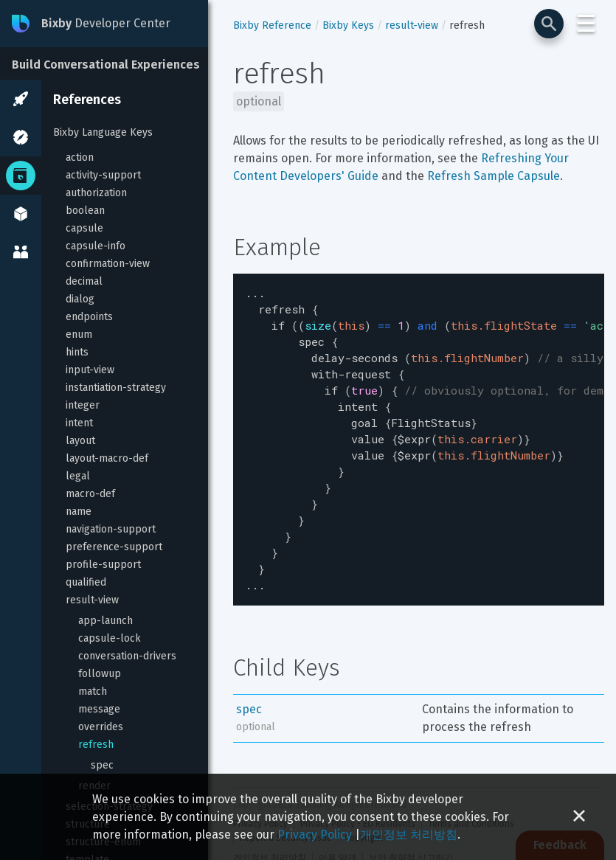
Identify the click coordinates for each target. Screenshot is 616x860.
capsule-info (96, 246)
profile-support (103, 565)
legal (78, 476)
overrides (101, 727)
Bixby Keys (348, 25)
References (87, 100)
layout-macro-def (107, 458)
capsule (84, 228)
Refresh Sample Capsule (494, 176)
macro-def (90, 494)
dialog (80, 299)
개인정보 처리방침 (409, 835)
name (79, 512)
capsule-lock (110, 638)
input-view (90, 370)
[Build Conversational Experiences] (111, 63)
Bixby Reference (272, 25)
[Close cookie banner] (579, 817)
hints (77, 352)
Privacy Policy (315, 835)
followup (100, 674)
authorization (96, 193)
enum (79, 334)
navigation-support (111, 529)
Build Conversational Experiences (106, 65)
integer (83, 405)
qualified (86, 582)
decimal (84, 281)
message (99, 709)
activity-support (103, 175)
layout (80, 441)
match (93, 691)
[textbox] (419, 426)
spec (102, 765)
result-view (92, 600)
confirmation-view (108, 264)
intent (79, 423)
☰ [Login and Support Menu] (586, 24)
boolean (85, 211)
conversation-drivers (127, 656)
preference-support (114, 547)
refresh (96, 745)
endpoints (89, 317)
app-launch (105, 621)
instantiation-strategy (116, 388)
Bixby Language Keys (103, 132)
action (80, 157)
